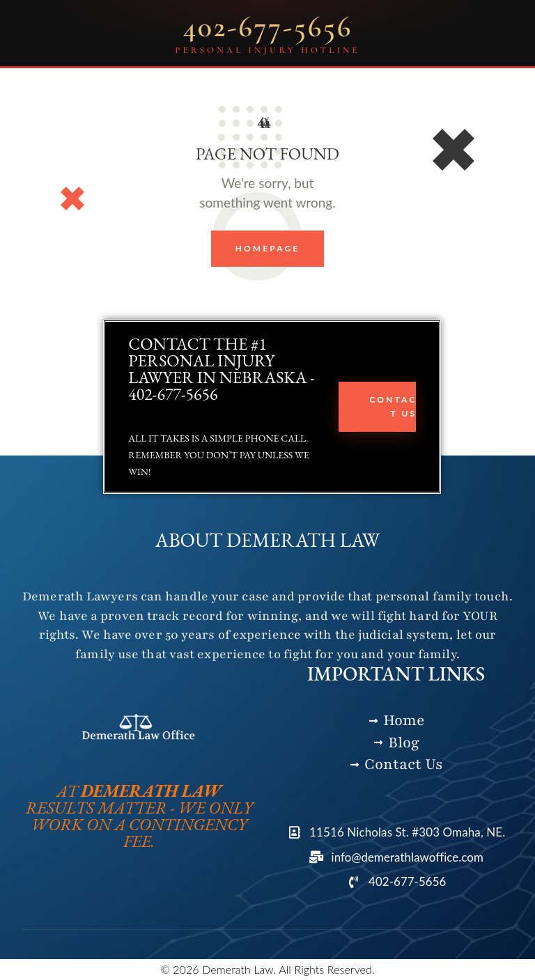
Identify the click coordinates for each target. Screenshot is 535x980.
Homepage (268, 248)
